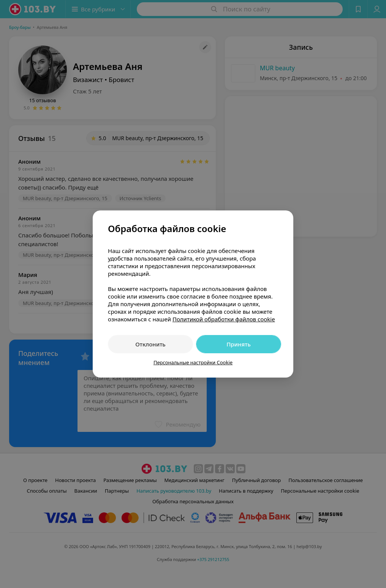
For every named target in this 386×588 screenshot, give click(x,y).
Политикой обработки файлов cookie (224, 319)
